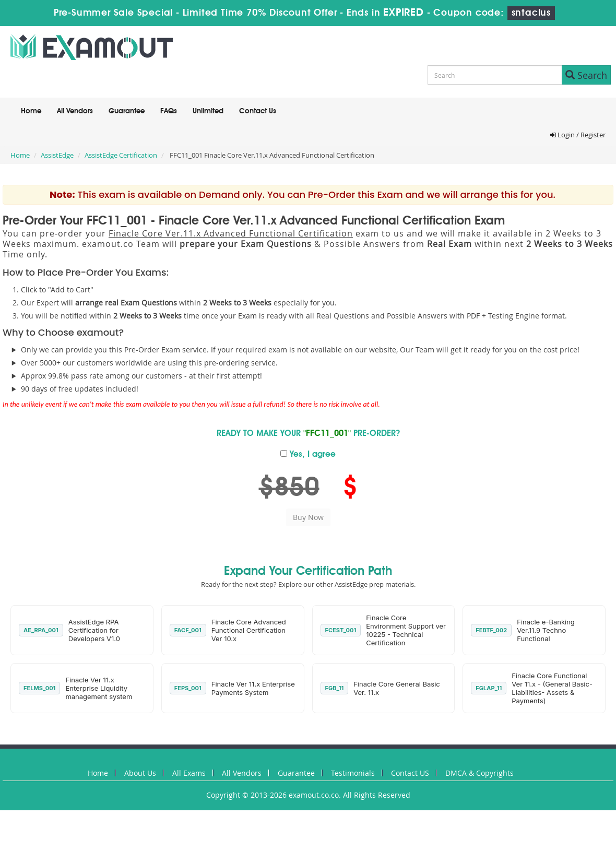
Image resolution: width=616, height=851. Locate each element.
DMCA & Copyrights (479, 773)
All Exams (189, 773)
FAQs (169, 111)
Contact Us (258, 111)
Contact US (410, 773)
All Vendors (75, 111)
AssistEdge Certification (121, 155)
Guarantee (127, 111)
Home (31, 111)
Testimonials (353, 773)
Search (586, 75)
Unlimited (208, 111)
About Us (140, 773)
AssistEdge (57, 155)
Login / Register (578, 135)
